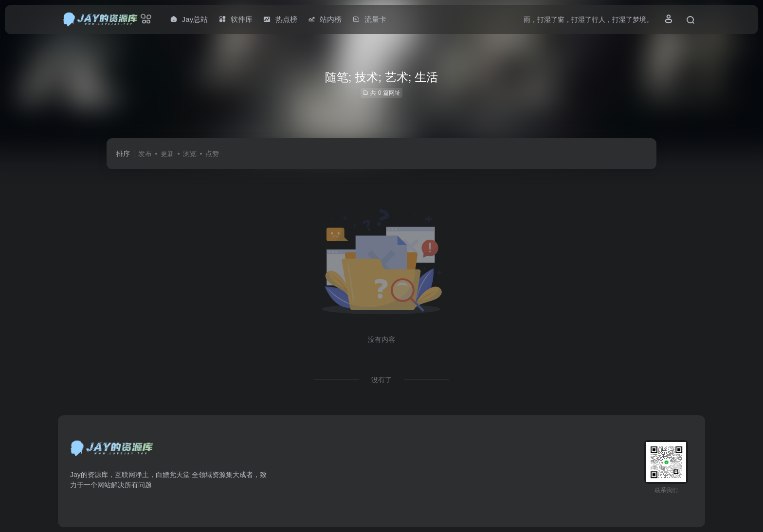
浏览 (190, 154)
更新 (167, 154)
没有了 (381, 380)
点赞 (212, 154)
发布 (145, 154)
